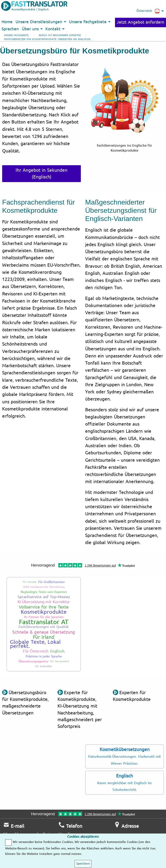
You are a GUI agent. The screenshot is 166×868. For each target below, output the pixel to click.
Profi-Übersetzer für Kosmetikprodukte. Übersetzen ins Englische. (47, 39)
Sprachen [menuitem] (10, 29)
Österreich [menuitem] (148, 11)
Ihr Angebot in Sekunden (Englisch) (41, 174)
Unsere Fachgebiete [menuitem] (88, 22)
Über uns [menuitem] (30, 29)
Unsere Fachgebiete (16, 35)
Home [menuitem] (7, 22)
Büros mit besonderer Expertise (60, 35)
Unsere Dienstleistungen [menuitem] (39, 22)
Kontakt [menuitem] (53, 29)
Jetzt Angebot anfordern (140, 22)
